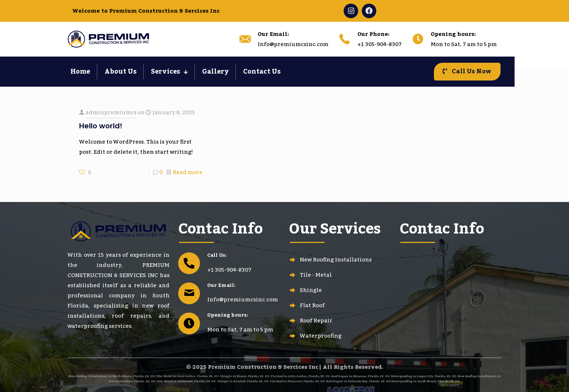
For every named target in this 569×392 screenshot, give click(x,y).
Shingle (311, 290)
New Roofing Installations (336, 260)
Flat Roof (312, 305)
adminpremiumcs (111, 112)
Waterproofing (321, 336)
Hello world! (101, 126)
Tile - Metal (316, 275)
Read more (188, 172)
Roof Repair (316, 321)
